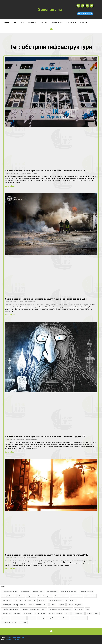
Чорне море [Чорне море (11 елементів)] (7, 613)
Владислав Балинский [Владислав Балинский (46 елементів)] (69, 591)
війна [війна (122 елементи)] (67, 613)
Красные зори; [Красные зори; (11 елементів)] (30, 600)
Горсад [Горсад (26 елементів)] (21, 596)
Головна (6, 22)
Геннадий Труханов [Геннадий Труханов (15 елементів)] (86, 591)
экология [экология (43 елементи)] (23, 622)
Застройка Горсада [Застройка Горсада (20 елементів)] (45, 596)
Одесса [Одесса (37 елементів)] (62, 605)
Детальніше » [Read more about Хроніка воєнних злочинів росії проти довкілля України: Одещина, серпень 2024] (10, 314)
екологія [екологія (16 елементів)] (32, 618)
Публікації (44, 22)
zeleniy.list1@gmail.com (15, 637)
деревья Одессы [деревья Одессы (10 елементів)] (92, 613)
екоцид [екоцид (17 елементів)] (41, 618)
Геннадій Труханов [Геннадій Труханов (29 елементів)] (9, 596)
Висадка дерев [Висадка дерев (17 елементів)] (52, 591)
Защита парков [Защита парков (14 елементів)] (77, 596)
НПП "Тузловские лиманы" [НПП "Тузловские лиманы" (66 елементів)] (38, 605)
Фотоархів (83, 22)
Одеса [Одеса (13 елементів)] (53, 605)
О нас (15, 22)
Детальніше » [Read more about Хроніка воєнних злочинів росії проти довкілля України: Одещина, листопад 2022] (10, 568)
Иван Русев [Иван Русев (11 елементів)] (6, 600)
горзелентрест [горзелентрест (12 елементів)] (78, 613)
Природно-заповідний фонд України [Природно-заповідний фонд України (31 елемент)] (34, 609)
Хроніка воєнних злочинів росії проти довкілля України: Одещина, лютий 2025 (45, 170)
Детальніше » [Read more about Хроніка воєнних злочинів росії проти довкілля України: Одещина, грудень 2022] (10, 452)
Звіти (22, 22)
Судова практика (57, 22)
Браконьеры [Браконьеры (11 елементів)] (25, 591)
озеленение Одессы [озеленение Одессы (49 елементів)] (9, 622)
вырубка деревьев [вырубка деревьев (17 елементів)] (56, 613)
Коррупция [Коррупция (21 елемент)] (18, 600)
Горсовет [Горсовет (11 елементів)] (31, 596)
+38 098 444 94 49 (12, 640)
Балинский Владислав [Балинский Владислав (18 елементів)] (10, 591)
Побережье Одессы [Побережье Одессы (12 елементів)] (75, 605)
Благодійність (71, 22)
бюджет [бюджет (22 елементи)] (17, 613)
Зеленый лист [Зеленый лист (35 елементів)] (90, 596)
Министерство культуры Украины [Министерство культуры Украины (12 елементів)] (14, 605)
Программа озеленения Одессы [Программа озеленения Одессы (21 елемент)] (60, 609)
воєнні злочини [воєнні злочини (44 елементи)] (40, 613)
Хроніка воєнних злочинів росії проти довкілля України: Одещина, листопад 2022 (47, 555)
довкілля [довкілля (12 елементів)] (5, 618)
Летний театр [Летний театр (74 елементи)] (71, 600)
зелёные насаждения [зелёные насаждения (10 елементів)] (79, 618)
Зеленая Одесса (85, 14)
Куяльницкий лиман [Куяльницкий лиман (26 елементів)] (56, 600)
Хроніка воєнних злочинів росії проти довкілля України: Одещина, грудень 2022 (46, 436)
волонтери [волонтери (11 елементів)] (27, 613)
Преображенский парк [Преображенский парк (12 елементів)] (10, 609)
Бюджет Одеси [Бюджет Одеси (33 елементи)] (38, 591)
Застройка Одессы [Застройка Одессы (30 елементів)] (61, 596)
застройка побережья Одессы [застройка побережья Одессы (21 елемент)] (58, 618)
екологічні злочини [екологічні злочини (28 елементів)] (19, 618)
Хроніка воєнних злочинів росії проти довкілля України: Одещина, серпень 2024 (46, 299)
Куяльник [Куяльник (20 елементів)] (42, 600)
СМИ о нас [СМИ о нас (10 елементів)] (79, 609)
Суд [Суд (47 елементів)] (88, 609)
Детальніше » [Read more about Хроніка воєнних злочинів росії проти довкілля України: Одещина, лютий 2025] (10, 186)
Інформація (32, 22)
